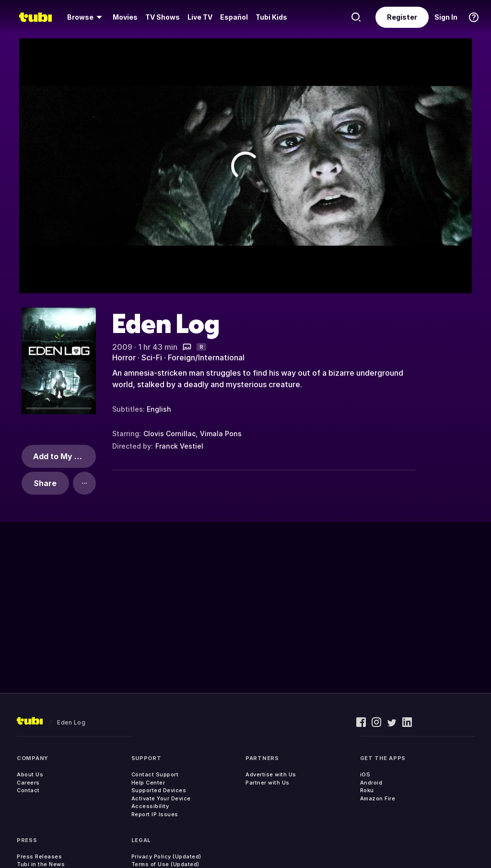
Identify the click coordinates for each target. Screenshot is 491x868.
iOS (365, 774)
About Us (30, 774)
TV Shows (163, 17)
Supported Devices (159, 790)
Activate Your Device (161, 798)
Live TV (200, 17)
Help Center (148, 783)
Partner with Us (268, 783)
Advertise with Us (271, 774)
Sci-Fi (152, 357)
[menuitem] (86, 17)
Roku (367, 790)
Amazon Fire (378, 798)
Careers (28, 783)
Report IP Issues (155, 814)
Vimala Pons (221, 434)
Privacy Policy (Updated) (166, 856)
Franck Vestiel (179, 446)
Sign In (446, 17)
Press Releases (39, 856)
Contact (28, 790)
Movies (125, 17)
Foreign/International (206, 357)
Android (371, 783)
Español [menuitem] (234, 17)
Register (402, 17)
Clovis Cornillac (170, 434)
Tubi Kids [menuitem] (271, 17)
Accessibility (150, 806)
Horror (124, 357)
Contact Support (155, 774)
